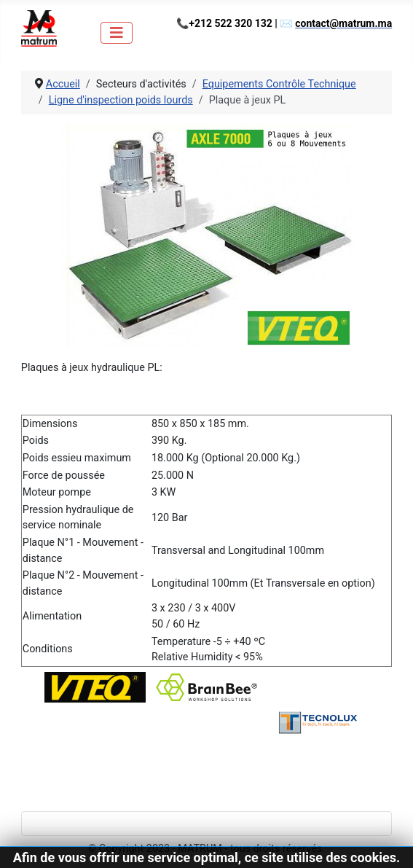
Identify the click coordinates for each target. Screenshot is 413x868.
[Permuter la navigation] (117, 33)
